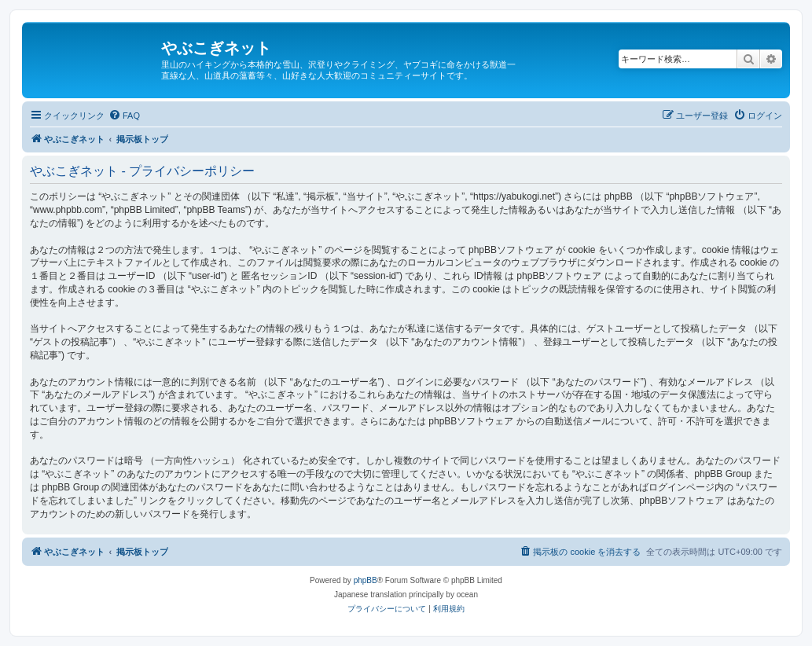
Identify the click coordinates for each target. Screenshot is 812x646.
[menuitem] (124, 116)
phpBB (366, 580)
